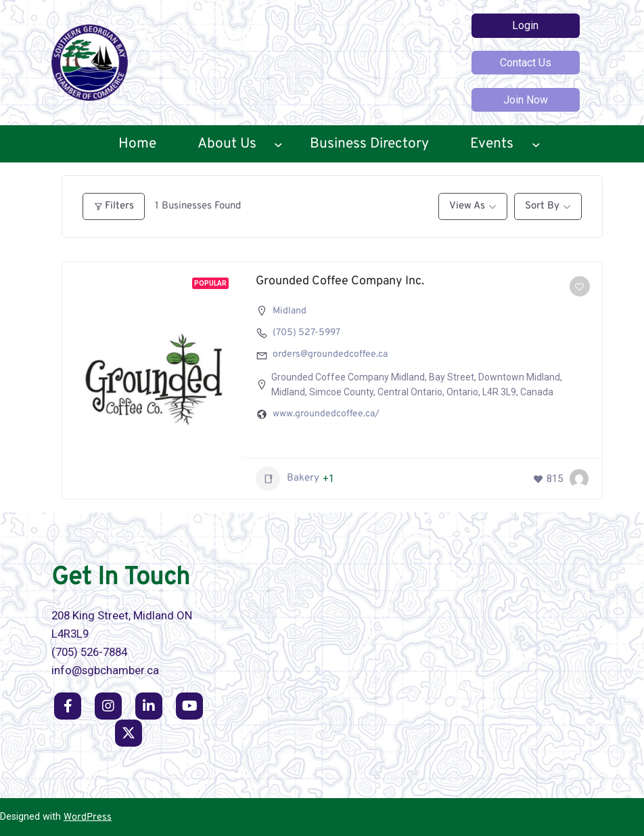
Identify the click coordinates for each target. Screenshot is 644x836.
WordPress (88, 817)
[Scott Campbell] (579, 479)
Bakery (287, 479)
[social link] (68, 706)
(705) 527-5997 (306, 333)
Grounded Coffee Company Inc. (340, 281)
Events (492, 144)
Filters (114, 206)
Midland (290, 311)
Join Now (526, 100)
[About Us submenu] (278, 144)
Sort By (542, 206)
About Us (227, 144)
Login (525, 25)
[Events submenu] (536, 144)
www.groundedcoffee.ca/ (326, 414)
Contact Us (526, 63)
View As (467, 206)
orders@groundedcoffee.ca (330, 354)
